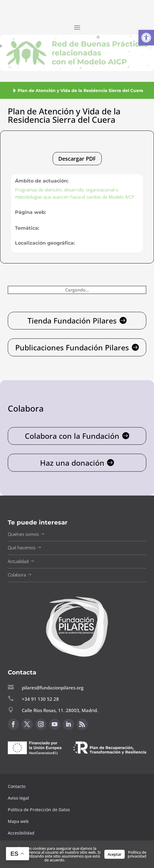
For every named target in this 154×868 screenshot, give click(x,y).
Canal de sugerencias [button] (37, 768)
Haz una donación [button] (72, 463)
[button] (146, 38)
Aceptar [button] (115, 854)
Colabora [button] (17, 575)
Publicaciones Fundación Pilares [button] (72, 347)
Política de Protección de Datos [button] (39, 810)
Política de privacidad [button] (137, 854)
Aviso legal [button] (19, 798)
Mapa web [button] (18, 821)
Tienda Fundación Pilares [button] (72, 320)
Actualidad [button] (18, 561)
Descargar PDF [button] (77, 159)
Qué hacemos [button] (22, 548)
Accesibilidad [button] (21, 833)
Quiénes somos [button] (23, 534)
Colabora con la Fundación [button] (72, 436)
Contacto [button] (17, 786)
